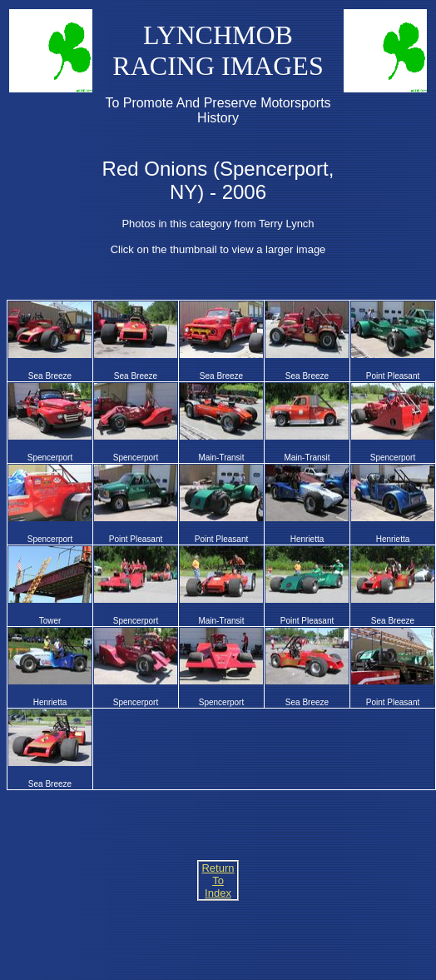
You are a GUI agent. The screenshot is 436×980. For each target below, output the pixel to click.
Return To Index (218, 881)
